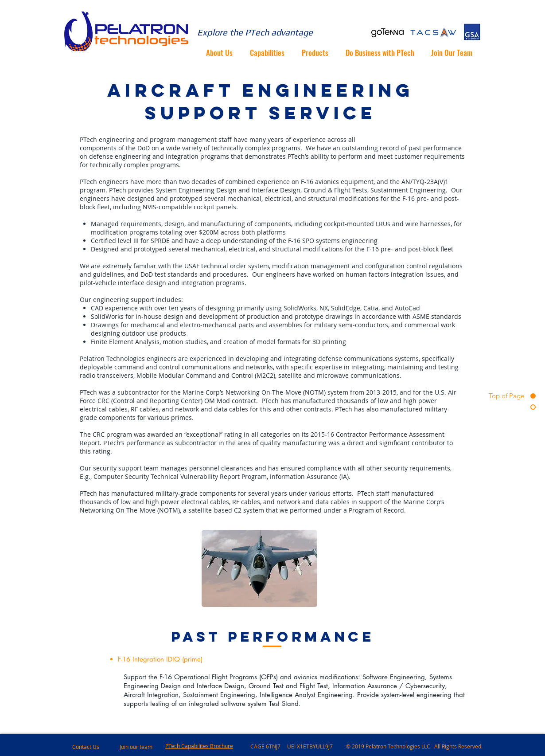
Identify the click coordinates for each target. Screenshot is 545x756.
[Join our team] (144, 747)
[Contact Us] (104, 747)
